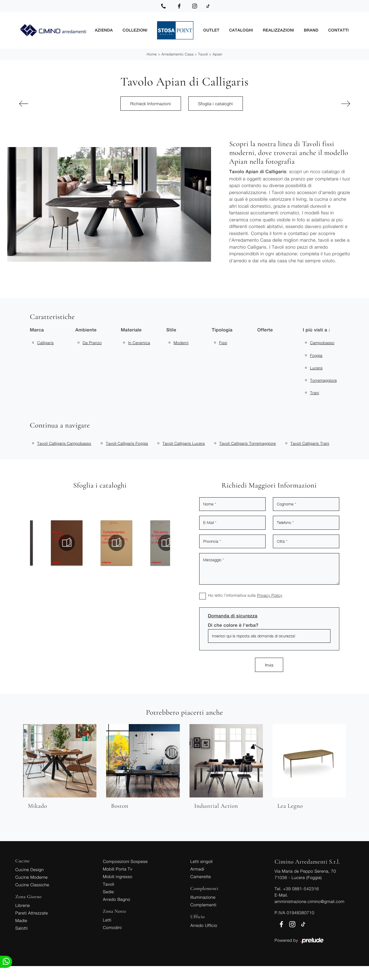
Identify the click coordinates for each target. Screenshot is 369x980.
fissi (223, 343)
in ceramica (139, 343)
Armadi (197, 869)
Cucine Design (30, 869)
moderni (181, 343)
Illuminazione (203, 897)
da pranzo (92, 343)
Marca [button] (37, 330)
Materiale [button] (131, 330)
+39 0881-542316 (301, 889)
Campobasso (322, 343)
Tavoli (203, 54)
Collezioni (145, 30)
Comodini (112, 927)
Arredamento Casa (178, 54)
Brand (314, 30)
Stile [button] (171, 330)
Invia (269, 665)
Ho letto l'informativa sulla (245, 595)
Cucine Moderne (32, 877)
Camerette (201, 876)
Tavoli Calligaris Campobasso (64, 443)
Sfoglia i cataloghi (216, 104)
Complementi (203, 905)
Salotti (22, 928)
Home (152, 54)
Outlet (218, 30)
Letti (107, 920)
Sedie (108, 892)
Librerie (23, 905)
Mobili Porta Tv (117, 869)
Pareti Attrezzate (32, 913)
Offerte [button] (265, 330)
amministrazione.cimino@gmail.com (310, 901)
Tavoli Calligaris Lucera (184, 443)
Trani (315, 393)
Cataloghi (246, 30)
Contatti (339, 30)
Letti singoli (202, 861)
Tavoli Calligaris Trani (310, 443)
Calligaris (46, 343)
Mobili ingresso (117, 876)
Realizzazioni (282, 30)
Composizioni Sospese (125, 861)
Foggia (316, 355)
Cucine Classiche (32, 885)
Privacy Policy (270, 595)
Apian (217, 54)
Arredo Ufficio (204, 925)
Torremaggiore (324, 380)
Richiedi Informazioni (151, 104)
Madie (21, 920)
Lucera (316, 368)
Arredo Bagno (116, 899)
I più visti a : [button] (317, 330)
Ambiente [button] (86, 330)
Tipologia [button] (222, 330)
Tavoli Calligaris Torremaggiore (248, 443)
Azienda (115, 30)
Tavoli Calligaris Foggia (127, 443)
